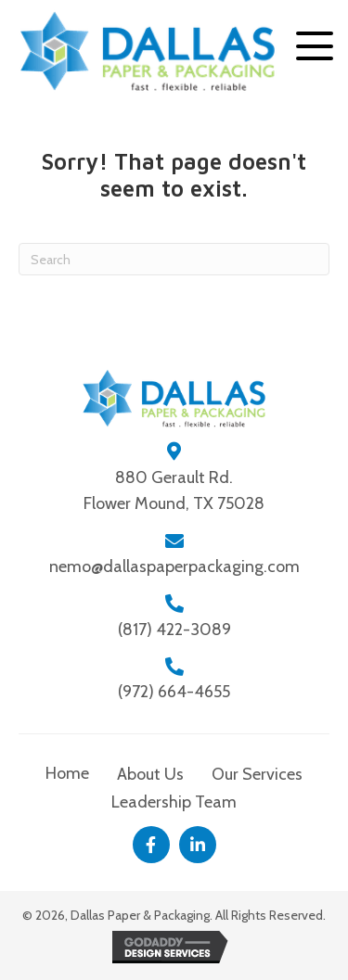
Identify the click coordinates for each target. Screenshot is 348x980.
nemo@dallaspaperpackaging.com (174, 566)
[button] (315, 46)
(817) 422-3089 (174, 630)
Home (67, 773)
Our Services (257, 774)
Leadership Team (174, 802)
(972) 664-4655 (174, 692)
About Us (150, 774)
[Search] (174, 259)
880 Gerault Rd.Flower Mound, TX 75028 (174, 491)
